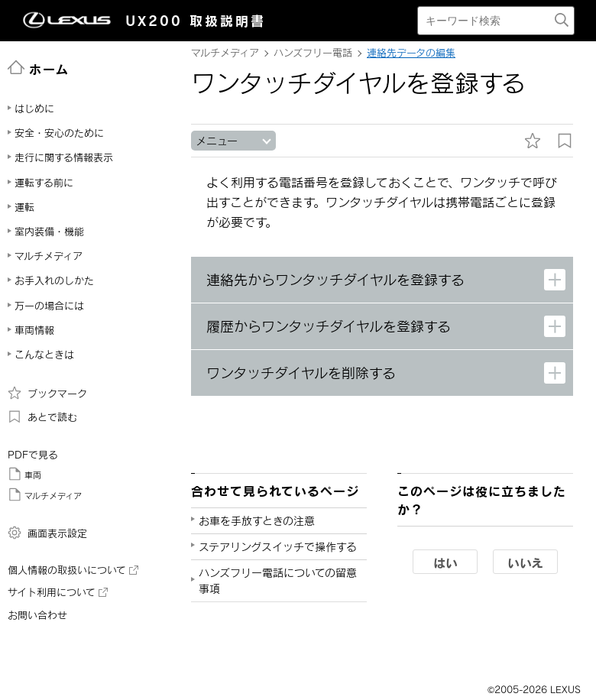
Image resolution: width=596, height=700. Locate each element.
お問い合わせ (37, 615)
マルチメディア (45, 494)
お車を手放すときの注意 (257, 521)
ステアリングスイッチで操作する (278, 547)
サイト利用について (58, 592)
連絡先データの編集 (411, 53)
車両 (24, 474)
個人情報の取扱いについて (73, 570)
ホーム (39, 68)
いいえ (525, 562)
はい (445, 562)
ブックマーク (47, 393)
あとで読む (42, 416)
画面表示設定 (47, 533)
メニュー (217, 141)
